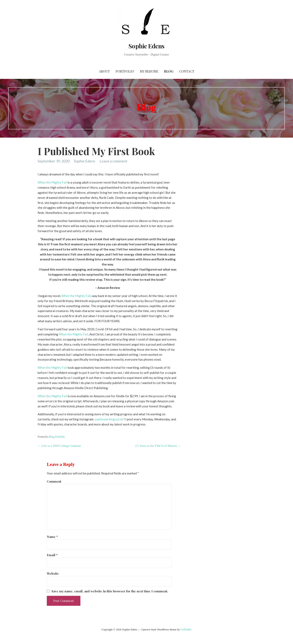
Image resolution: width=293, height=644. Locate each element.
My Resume (149, 71)
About (104, 71)
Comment (54, 481)
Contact (187, 71)
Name (52, 537)
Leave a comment (113, 161)
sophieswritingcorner (109, 419)
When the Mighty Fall (52, 182)
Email (52, 555)
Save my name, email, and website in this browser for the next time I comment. (110, 591)
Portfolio (125, 71)
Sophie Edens (146, 46)
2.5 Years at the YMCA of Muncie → (158, 446)
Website (53, 573)
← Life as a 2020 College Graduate (59, 446)
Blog (169, 71)
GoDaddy (186, 629)
